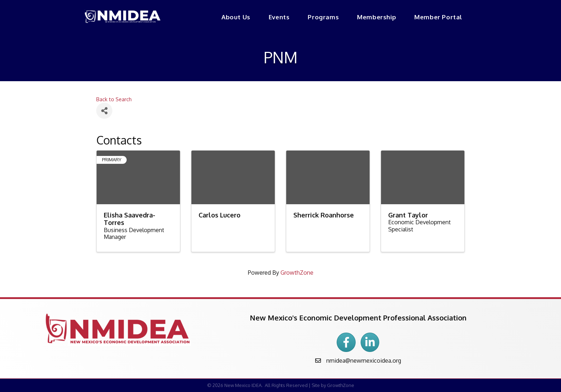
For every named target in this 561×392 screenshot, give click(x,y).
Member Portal (438, 17)
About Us (236, 17)
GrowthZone (297, 273)
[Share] (104, 111)
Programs (323, 17)
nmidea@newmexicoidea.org (364, 361)
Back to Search (114, 99)
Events (279, 17)
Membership (377, 17)
